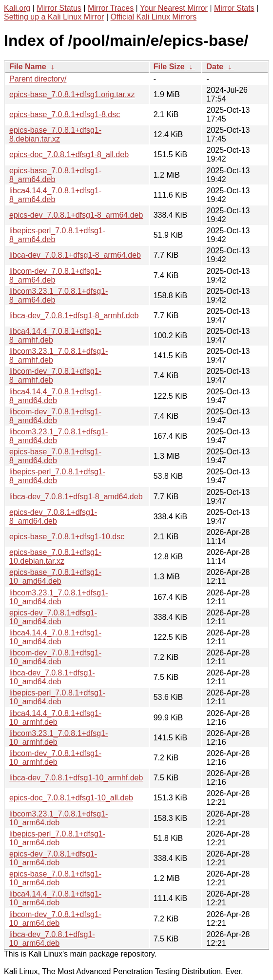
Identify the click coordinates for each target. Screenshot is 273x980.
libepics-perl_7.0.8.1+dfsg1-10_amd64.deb (57, 697)
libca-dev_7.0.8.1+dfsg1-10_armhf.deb (76, 778)
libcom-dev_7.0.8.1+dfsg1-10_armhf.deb (55, 758)
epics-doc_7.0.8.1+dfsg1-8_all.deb (69, 154)
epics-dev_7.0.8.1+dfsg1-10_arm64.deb (53, 858)
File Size (169, 67)
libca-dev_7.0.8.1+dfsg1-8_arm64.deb (75, 255)
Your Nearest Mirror (174, 8)
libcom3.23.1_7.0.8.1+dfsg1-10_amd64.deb (58, 597)
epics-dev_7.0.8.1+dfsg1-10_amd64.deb (53, 617)
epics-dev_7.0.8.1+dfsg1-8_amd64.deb (53, 517)
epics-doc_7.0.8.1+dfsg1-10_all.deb (71, 798)
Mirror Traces (111, 8)
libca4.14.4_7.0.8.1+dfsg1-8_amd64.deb (55, 396)
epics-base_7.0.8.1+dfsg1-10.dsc (67, 537)
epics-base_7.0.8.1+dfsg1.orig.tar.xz (72, 94)
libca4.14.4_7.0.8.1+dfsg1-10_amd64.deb (55, 637)
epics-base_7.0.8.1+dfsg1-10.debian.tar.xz (55, 557)
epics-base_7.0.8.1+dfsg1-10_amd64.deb (55, 577)
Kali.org (17, 8)
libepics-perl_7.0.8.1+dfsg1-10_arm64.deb (57, 838)
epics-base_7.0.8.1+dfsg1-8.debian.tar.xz (55, 134)
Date (215, 67)
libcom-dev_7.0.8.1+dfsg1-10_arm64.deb (55, 919)
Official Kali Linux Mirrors (153, 17)
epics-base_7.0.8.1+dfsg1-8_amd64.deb (55, 456)
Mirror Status (59, 8)
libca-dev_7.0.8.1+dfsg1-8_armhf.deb (74, 316)
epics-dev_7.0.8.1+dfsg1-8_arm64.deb (76, 215)
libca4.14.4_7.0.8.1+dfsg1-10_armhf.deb (55, 718)
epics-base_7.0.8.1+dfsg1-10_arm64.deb (55, 878)
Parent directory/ (38, 79)
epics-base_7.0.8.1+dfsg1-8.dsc (65, 114)
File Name (28, 67)
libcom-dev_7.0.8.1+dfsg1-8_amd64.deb (55, 416)
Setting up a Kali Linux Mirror (54, 17)
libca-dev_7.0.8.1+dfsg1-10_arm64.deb (52, 939)
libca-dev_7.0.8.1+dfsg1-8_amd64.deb (76, 497)
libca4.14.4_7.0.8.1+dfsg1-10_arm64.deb (55, 898)
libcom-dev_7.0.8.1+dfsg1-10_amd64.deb (55, 657)
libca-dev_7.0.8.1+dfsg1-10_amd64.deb (52, 677)
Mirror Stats (234, 8)
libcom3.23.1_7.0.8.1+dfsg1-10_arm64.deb (58, 818)
